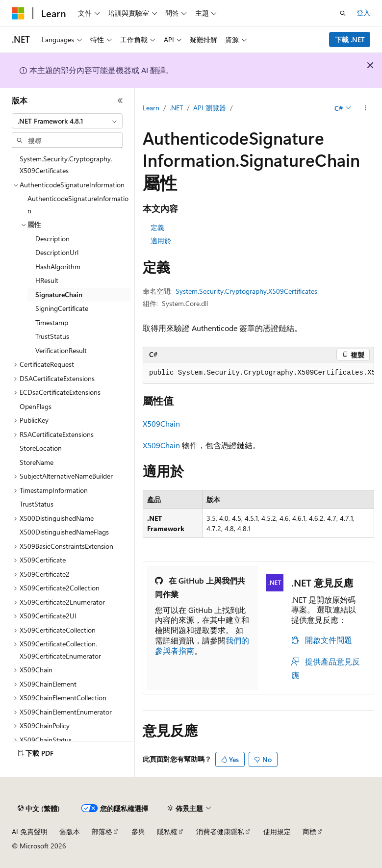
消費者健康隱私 (220, 831)
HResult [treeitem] (47, 280)
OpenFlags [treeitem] (36, 406)
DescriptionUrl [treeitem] (57, 252)
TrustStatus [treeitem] (52, 336)
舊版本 (70, 831)
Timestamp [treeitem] (52, 322)
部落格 (102, 831)
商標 (309, 831)
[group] (258, 373)
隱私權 (167, 831)
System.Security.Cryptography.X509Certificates (246, 291)
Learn (151, 108)
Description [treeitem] (52, 239)
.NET (176, 108)
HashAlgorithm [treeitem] (58, 267)
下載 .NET (350, 39)
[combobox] (67, 121)
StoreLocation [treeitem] (41, 448)
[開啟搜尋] (343, 13)
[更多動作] (366, 108)
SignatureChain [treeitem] (59, 294)
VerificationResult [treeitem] (61, 350)
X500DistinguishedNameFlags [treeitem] (64, 532)
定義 (157, 227)
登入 (363, 13)
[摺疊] (120, 101)
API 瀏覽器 (210, 108)
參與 (138, 831)
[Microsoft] (18, 13)
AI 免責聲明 (30, 831)
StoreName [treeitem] (37, 462)
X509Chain (161, 423)
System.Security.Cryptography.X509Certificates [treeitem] (66, 165)
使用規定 (277, 831)
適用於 (161, 241)
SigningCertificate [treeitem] (62, 308)
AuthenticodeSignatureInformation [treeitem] (78, 204)
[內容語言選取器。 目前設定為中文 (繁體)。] (39, 809)
